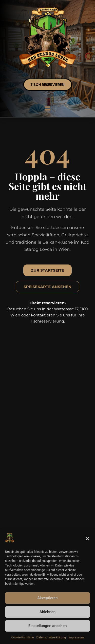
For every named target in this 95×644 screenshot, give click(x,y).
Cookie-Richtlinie (22, 637)
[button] (87, 539)
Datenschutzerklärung (51, 637)
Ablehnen (48, 612)
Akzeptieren (47, 598)
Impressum (76, 637)
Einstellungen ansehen (48, 626)
